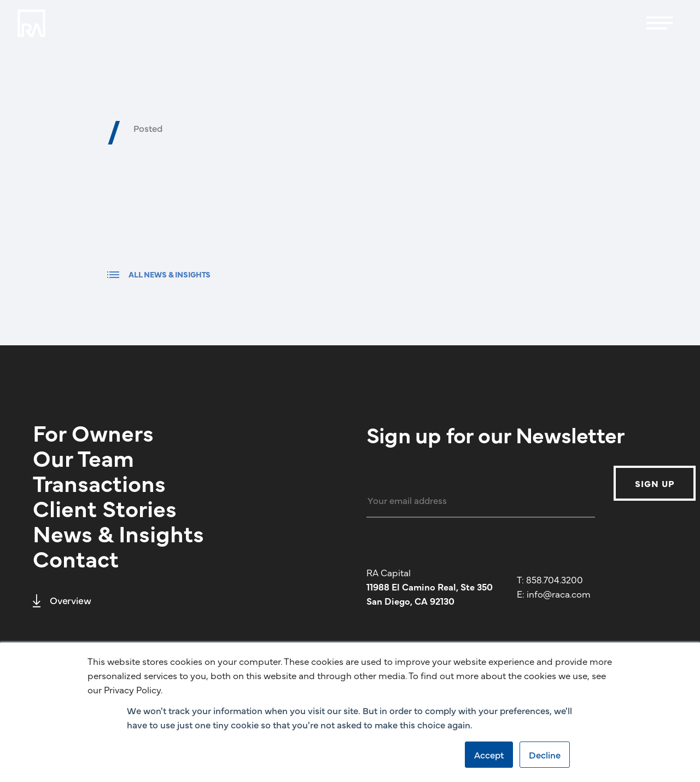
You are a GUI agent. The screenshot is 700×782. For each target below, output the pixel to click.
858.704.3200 (555, 580)
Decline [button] (545, 755)
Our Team (83, 457)
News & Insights (118, 532)
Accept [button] (489, 755)
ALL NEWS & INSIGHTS (159, 274)
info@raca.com (559, 594)
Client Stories (105, 507)
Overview (62, 600)
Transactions (99, 482)
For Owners (93, 432)
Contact (76, 558)
